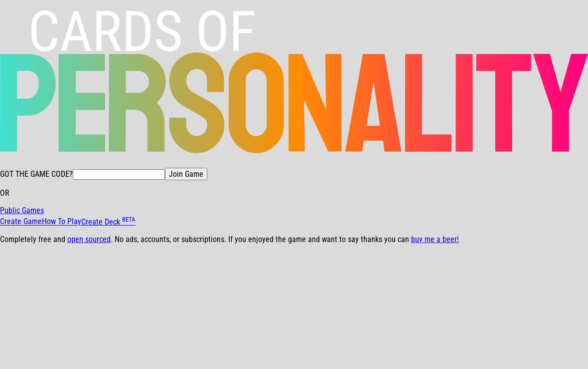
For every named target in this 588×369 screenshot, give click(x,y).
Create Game (21, 222)
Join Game (186, 174)
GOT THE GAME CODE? (36, 174)
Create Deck (108, 222)
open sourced (89, 239)
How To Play (62, 222)
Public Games (22, 210)
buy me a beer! (435, 239)
